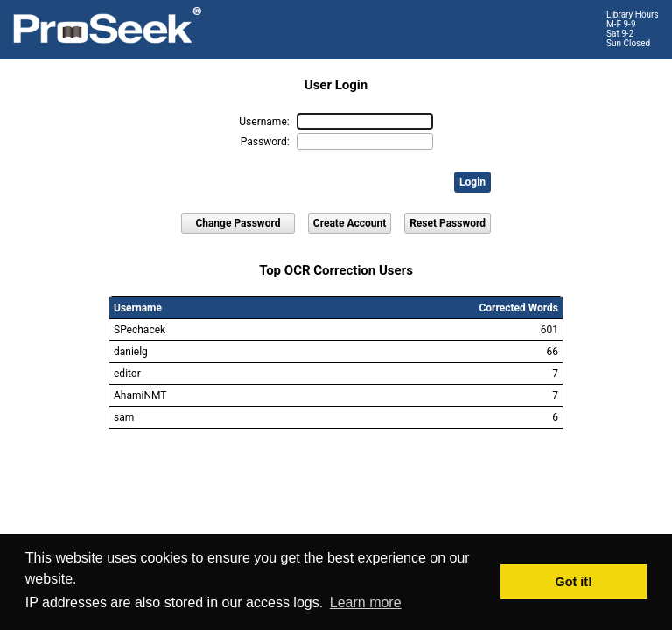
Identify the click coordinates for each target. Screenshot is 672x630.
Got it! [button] (574, 582)
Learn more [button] (366, 602)
